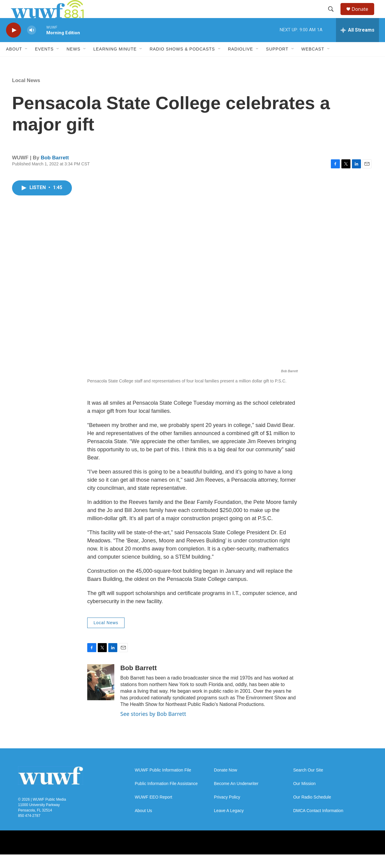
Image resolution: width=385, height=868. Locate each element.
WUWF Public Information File (163, 784)
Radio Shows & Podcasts (182, 63)
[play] (14, 44)
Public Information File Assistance (166, 797)
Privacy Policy (227, 811)
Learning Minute (115, 63)
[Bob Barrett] (101, 696)
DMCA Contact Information (318, 824)
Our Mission (305, 797)
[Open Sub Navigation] (26, 63)
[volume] (32, 44)
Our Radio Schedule (312, 811)
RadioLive (241, 63)
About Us (143, 824)
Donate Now (225, 784)
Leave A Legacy (229, 824)
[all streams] (357, 44)
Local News (26, 94)
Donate (364, 16)
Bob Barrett (55, 171)
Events (44, 63)
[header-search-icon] (334, 16)
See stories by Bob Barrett (153, 727)
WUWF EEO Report (153, 811)
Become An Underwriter (236, 797)
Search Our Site (308, 784)
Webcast (313, 63)
